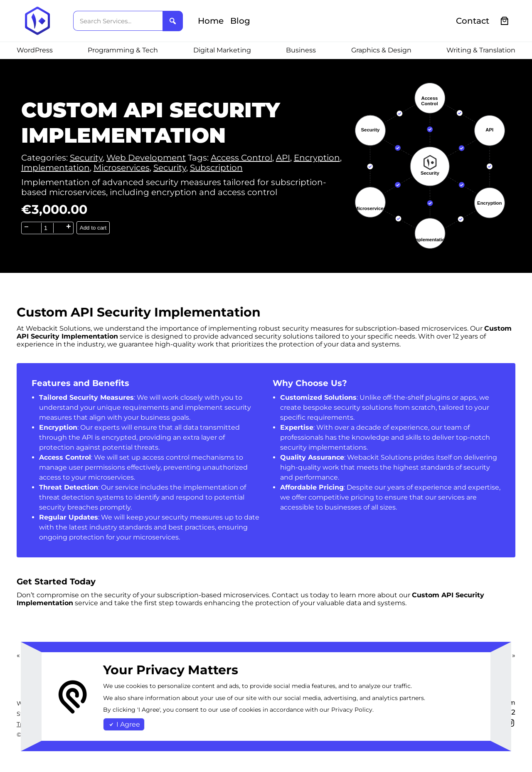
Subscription (216, 168)
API (283, 158)
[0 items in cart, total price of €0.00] (505, 21)
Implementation (55, 168)
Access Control (241, 158)
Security (86, 158)
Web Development (146, 158)
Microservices (122, 168)
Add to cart (93, 228)
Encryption (317, 158)
